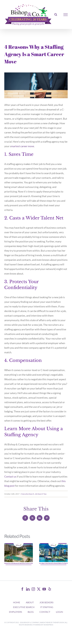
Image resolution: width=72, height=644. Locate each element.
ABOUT (30, 602)
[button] (6, 554)
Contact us (10, 476)
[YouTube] (44, 589)
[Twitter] (39, 589)
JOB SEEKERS (46, 602)
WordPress (48, 625)
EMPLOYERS (15, 612)
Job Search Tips (41, 494)
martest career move (23, 146)
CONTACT (45, 612)
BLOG (31, 612)
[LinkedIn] (28, 589)
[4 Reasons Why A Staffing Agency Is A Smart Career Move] (36, 85)
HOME (17, 602)
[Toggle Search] (56, 14)
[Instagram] (33, 589)
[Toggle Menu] (66, 15)
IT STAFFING (47, 607)
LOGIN (59, 612)
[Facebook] (22, 589)
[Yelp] (50, 589)
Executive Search (28, 494)
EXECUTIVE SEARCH (24, 607)
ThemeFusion (58, 622)
